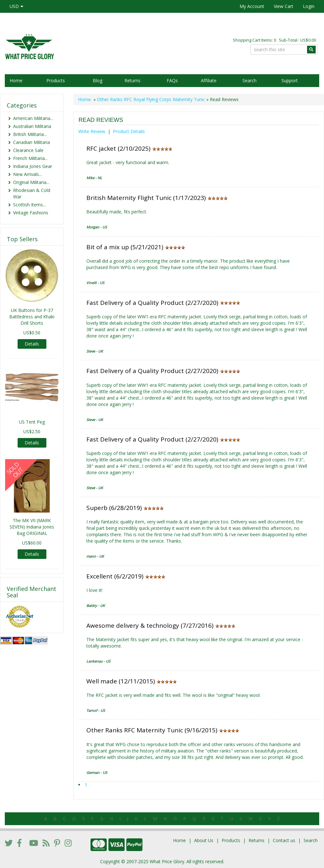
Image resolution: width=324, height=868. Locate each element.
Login (309, 6)
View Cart (284, 6)
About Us (204, 840)
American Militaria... (33, 118)
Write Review (92, 131)
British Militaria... (30, 134)
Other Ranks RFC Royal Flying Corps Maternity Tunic (151, 99)
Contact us (284, 840)
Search (249, 80)
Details (32, 344)
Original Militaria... (31, 182)
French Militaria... (30, 158)
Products (56, 80)
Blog (98, 80)
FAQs (172, 80)
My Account (252, 6)
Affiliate (209, 80)
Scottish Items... (29, 205)
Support (290, 80)
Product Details (129, 131)
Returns (132, 80)
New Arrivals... (28, 174)
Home (16, 80)
